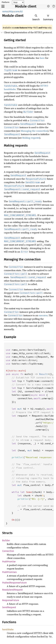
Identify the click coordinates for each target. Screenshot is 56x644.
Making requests (31, 138)
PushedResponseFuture (14, 583)
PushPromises (9, 572)
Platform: (6, 2)
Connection (8, 551)
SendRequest (9, 607)
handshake (8, 629)
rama (5, 11)
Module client (26, 6)
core (17, 11)
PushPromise (9, 562)
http (11, 11)
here (42, 58)
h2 (21, 11)
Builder (6, 540)
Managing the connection (34, 131)
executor (43, 315)
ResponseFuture (11, 600)
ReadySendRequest (12, 590)
